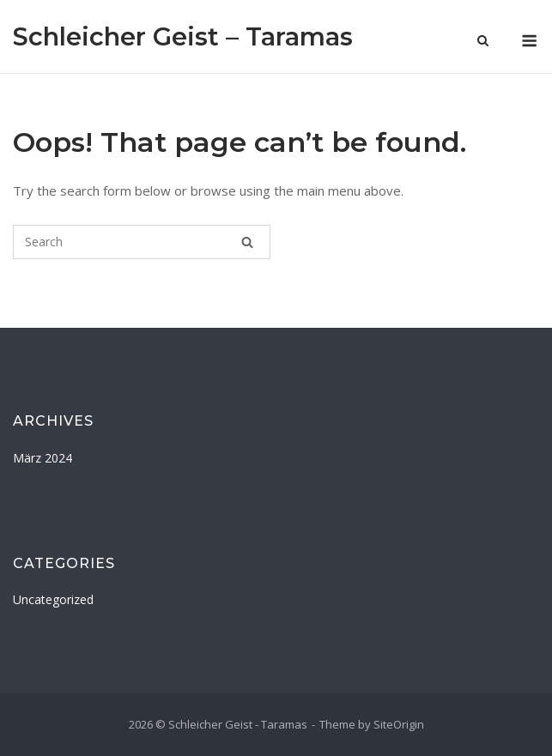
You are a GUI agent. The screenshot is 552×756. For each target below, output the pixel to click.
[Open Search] (483, 42)
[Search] (247, 242)
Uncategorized (53, 599)
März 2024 (42, 458)
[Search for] (142, 242)
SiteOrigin (399, 724)
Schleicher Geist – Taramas (183, 36)
